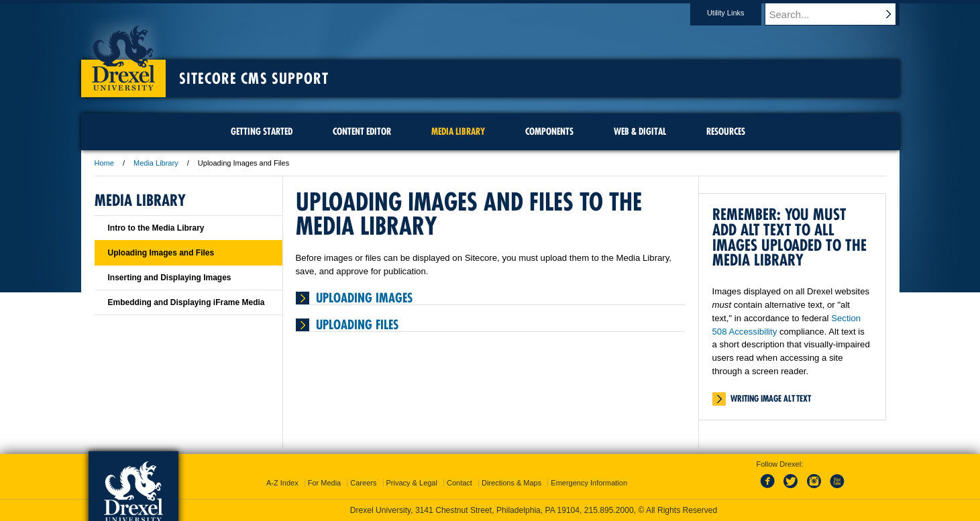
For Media (325, 483)
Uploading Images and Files (161, 253)
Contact (459, 483)
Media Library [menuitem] (458, 131)
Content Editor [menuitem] (362, 131)
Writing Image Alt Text (771, 398)
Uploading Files (357, 325)
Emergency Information (589, 483)
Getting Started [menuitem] (262, 131)
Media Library (156, 163)
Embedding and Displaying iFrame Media (186, 302)
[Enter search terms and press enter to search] (838, 14)
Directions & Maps (511, 483)
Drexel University (123, 54)
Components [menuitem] (549, 131)
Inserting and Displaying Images (170, 278)
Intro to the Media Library (156, 228)
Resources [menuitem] (726, 131)
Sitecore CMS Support (254, 78)
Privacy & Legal (412, 483)
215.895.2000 (609, 510)
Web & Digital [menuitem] (640, 131)
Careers (363, 483)
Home (104, 163)
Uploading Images (364, 298)
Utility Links (739, 13)
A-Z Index (282, 483)
